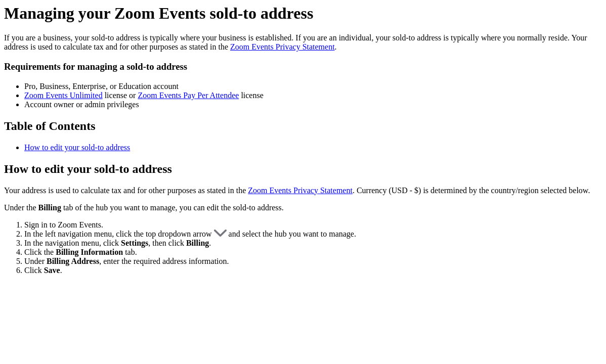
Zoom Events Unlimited (63, 95)
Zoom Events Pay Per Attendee (188, 95)
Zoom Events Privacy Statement (283, 47)
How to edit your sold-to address (77, 147)
